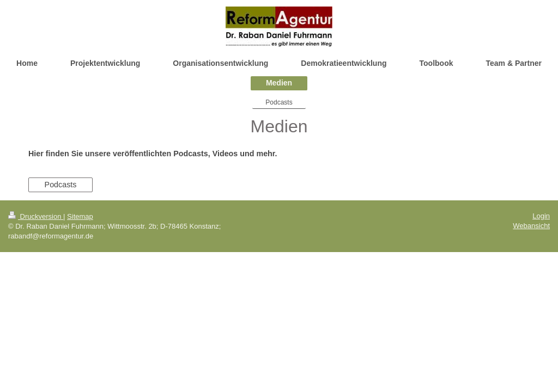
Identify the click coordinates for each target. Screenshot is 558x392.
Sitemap (80, 216)
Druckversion (36, 216)
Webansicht (531, 226)
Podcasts (61, 185)
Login (541, 216)
